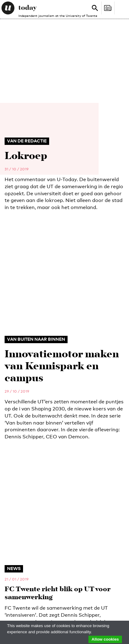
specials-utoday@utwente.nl (29, 391)
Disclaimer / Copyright (27, 596)
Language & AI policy (25, 606)
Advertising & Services (31, 554)
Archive (14, 576)
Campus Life (19, 521)
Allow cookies (105, 639)
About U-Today (21, 561)
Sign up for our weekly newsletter (99, 428)
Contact (15, 568)
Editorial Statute (58, 601)
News (11, 499)
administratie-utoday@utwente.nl (34, 377)
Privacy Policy (94, 601)
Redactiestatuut (21, 601)
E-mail (10, 440)
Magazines (17, 539)
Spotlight (17, 513)
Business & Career (26, 546)
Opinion (14, 506)
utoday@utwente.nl (22, 363)
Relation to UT (17, 460)
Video (11, 528)
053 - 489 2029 (22, 349)
